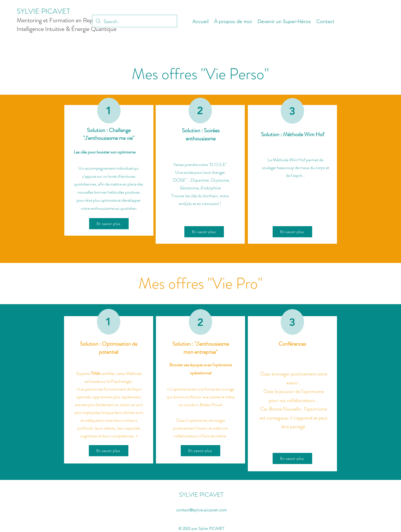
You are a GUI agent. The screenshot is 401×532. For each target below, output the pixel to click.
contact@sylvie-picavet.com (201, 510)
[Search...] (134, 22)
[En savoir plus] (109, 224)
